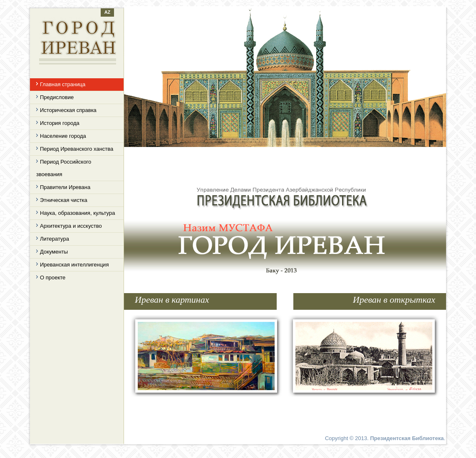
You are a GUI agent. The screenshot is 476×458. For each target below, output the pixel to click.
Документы (54, 252)
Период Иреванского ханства (77, 149)
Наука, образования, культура (77, 213)
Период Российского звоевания (64, 168)
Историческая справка (68, 110)
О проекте (53, 278)
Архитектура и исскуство (71, 226)
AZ (108, 12)
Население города (63, 136)
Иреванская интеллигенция (74, 265)
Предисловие (57, 97)
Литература (55, 239)
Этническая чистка (64, 200)
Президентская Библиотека (407, 438)
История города (60, 123)
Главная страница (63, 84)
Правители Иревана (65, 187)
